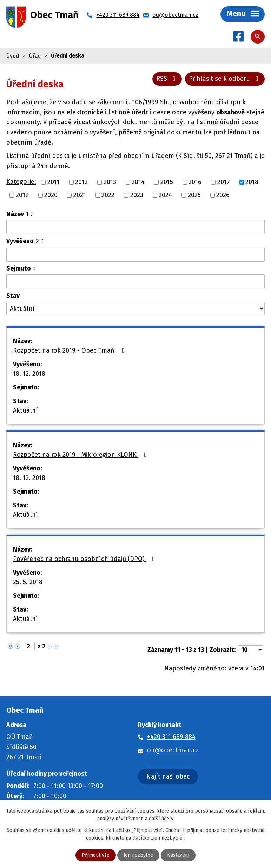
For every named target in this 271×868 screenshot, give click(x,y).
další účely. (161, 819)
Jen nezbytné (138, 855)
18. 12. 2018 (29, 374)
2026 (223, 195)
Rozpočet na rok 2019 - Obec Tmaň (70, 350)
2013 (110, 182)
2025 (194, 195)
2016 (195, 182)
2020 (51, 195)
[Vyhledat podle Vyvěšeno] (135, 255)
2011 (54, 182)
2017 (224, 182)
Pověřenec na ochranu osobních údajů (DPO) (85, 559)
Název (17, 214)
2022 (108, 195)
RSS (167, 79)
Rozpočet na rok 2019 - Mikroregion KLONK (81, 455)
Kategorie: (21, 182)
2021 (80, 195)
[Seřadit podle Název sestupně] (32, 215)
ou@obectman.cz (173, 750)
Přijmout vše (96, 855)
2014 (138, 182)
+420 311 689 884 (171, 737)
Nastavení (178, 855)
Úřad (35, 56)
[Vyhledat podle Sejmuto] (135, 281)
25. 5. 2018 (28, 582)
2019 (22, 195)
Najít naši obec (168, 776)
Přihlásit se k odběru (225, 79)
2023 (137, 195)
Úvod (13, 56)
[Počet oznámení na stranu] (251, 650)
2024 (165, 195)
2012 (81, 182)
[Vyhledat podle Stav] (135, 309)
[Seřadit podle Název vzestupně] (32, 213)
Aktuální (25, 410)
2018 (252, 182)
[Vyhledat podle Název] (135, 227)
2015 (167, 182)
